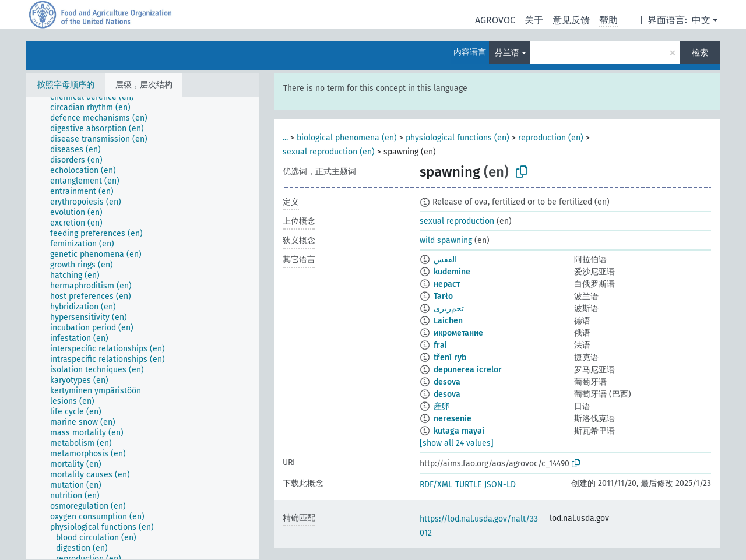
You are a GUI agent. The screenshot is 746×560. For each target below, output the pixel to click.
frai (440, 345)
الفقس (445, 260)
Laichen (448, 321)
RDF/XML (436, 485)
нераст (447, 284)
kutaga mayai (459, 431)
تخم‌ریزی (449, 309)
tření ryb (450, 358)
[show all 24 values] (457, 443)
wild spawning (446, 240)
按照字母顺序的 (66, 85)
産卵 (442, 406)
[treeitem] (97, 97)
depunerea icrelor (468, 370)
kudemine (452, 272)
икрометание (458, 333)
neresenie (453, 419)
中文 (701, 20)
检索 (700, 53)
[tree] (143, 328)
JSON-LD (500, 485)
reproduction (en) (551, 138)
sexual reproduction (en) (329, 152)
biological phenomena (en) (347, 138)
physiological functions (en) (458, 138)
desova (447, 382)
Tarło (443, 296)
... (285, 138)
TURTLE (468, 485)
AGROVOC (495, 20)
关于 (534, 20)
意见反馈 (571, 20)
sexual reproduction (457, 221)
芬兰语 (507, 53)
